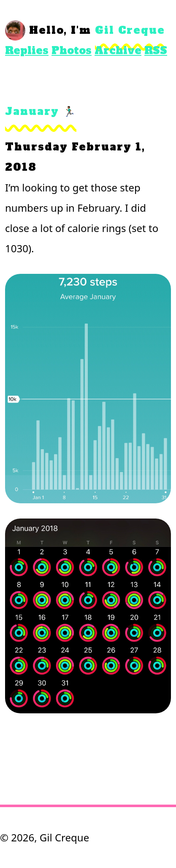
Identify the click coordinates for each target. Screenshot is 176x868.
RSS (156, 50)
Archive (118, 50)
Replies (27, 50)
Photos (72, 50)
